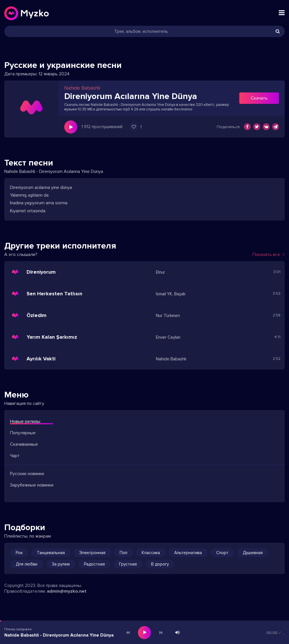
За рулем (61, 564)
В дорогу (160, 564)
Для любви (27, 564)
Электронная (92, 553)
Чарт (15, 456)
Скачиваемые (24, 444)
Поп (124, 553)
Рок (19, 553)
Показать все (269, 255)
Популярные (23, 433)
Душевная (253, 553)
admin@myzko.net (67, 591)
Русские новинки (27, 474)
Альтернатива (188, 553)
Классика (151, 553)
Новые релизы (25, 421)
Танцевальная (51, 553)
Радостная (94, 564)
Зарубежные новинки (32, 485)
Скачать (259, 98)
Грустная (128, 564)
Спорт (222, 553)
